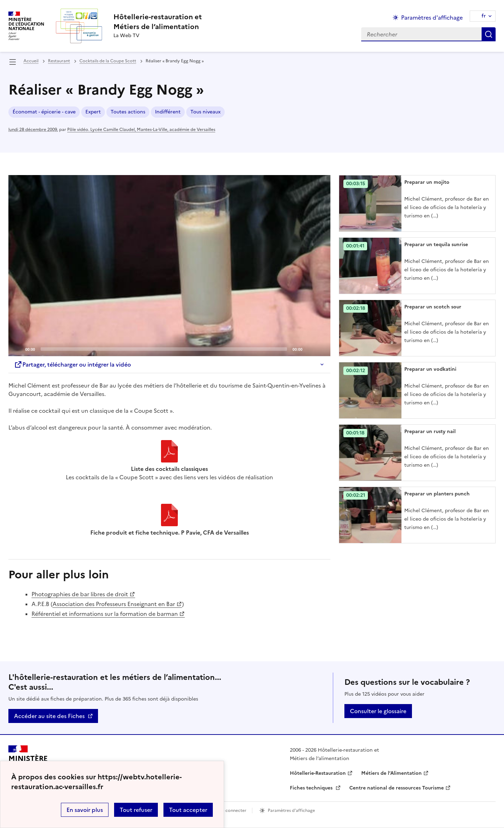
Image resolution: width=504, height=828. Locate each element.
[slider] (164, 349)
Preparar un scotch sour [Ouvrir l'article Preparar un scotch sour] (433, 307)
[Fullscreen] (321, 349)
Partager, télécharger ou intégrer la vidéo (72, 364)
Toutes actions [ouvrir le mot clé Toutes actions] (128, 112)
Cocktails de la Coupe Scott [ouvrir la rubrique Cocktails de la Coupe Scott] (108, 61)
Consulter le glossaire (378, 711)
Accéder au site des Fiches (49, 716)
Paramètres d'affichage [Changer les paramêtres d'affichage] (432, 18)
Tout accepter (188, 810)
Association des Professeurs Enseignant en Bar (114, 604)
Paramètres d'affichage (291, 810)
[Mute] (310, 349)
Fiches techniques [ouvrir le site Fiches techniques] (312, 788)
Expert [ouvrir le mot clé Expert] (93, 112)
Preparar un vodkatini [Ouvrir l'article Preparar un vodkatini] (430, 369)
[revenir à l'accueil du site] (158, 22)
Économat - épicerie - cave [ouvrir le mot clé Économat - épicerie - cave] (44, 112)
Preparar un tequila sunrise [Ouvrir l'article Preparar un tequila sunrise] (436, 245)
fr (484, 16)
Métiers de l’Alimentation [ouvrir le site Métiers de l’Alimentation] (391, 773)
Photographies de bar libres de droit (80, 594)
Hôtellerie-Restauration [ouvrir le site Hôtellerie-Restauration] (318, 773)
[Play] (169, 266)
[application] (169, 266)
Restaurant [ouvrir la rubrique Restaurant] (59, 61)
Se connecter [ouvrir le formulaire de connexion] (233, 810)
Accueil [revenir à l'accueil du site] (31, 61)
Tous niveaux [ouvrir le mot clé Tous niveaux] (205, 112)
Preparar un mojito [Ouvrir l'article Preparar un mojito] (427, 182)
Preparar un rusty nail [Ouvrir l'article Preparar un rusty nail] (430, 432)
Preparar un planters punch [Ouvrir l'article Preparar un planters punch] (437, 494)
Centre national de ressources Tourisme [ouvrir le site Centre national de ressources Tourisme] (397, 788)
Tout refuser (136, 810)
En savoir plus (85, 810)
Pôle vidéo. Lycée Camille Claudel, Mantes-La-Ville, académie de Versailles (141, 130)
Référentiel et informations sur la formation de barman (105, 614)
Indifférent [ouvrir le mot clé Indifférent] (168, 112)
